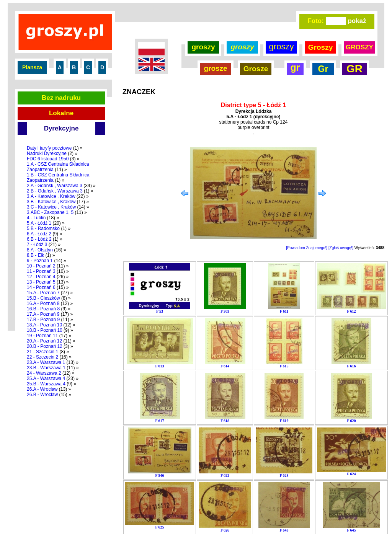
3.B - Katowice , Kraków (51, 202)
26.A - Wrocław (42, 389)
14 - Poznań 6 (41, 287)
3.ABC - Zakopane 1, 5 (50, 212)
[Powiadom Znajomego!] (307, 248)
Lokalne (61, 113)
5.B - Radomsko (43, 228)
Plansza (32, 67)
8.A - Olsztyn (40, 250)
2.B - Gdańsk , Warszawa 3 (55, 191)
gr (295, 67)
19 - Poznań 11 (42, 336)
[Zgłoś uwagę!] (341, 248)
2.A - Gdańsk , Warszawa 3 (55, 186)
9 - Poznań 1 (40, 261)
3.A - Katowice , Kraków (51, 196)
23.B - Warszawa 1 (46, 368)
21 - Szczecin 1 (42, 352)
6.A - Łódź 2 (39, 234)
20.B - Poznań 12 (45, 346)
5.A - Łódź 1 (39, 223)
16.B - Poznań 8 (43, 309)
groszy (203, 47)
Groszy (320, 47)
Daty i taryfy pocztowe (49, 148)
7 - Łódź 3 (37, 245)
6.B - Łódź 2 (39, 239)
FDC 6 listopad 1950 (48, 159)
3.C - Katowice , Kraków (51, 207)
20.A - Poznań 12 (44, 341)
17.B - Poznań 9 (43, 320)
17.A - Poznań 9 (43, 314)
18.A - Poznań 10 (44, 325)
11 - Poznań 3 (41, 271)
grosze (215, 68)
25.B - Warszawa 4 (46, 384)
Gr (323, 69)
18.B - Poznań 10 (45, 330)
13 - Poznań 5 (41, 282)
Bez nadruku (61, 98)
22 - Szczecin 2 (42, 357)
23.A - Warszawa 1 (46, 362)
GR (354, 69)
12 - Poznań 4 (41, 277)
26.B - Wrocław (42, 395)
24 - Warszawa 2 (44, 373)
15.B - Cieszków (43, 298)
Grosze (256, 69)
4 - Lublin (36, 218)
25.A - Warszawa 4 (46, 378)
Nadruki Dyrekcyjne (47, 153)
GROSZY (359, 47)
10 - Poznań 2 (41, 266)
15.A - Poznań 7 (43, 293)
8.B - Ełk (35, 255)
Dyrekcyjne (61, 128)
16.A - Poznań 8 (43, 303)
